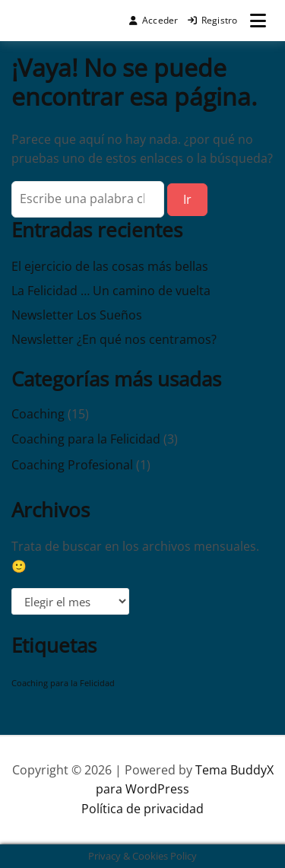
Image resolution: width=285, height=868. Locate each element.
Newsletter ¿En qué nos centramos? (114, 339)
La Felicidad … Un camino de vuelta (111, 291)
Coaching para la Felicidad (86, 439)
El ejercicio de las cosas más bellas (110, 266)
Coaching (38, 414)
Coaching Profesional (72, 465)
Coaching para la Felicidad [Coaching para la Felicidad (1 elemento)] (63, 683)
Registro (213, 20)
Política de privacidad (142, 809)
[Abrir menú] (258, 21)
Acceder (154, 20)
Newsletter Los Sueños (77, 315)
